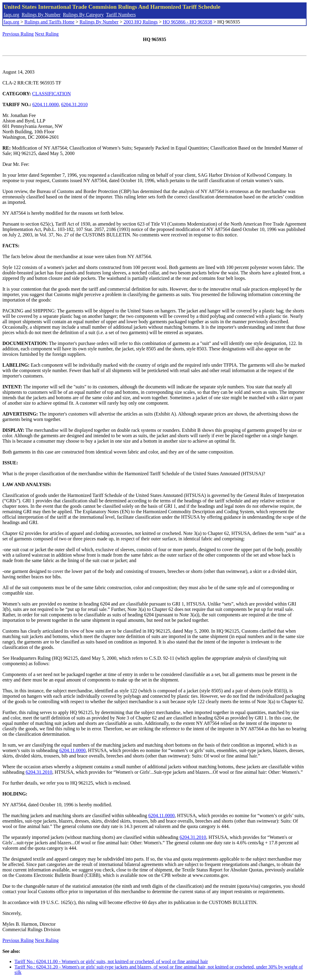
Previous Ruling (18, 34)
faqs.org (11, 15)
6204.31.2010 (75, 104)
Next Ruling (47, 34)
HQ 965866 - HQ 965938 (187, 22)
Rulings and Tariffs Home (49, 22)
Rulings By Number (41, 15)
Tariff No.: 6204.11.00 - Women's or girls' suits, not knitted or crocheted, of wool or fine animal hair (111, 961)
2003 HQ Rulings (141, 22)
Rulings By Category (83, 15)
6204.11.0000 (45, 104)
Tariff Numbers (121, 15)
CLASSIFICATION (52, 94)
